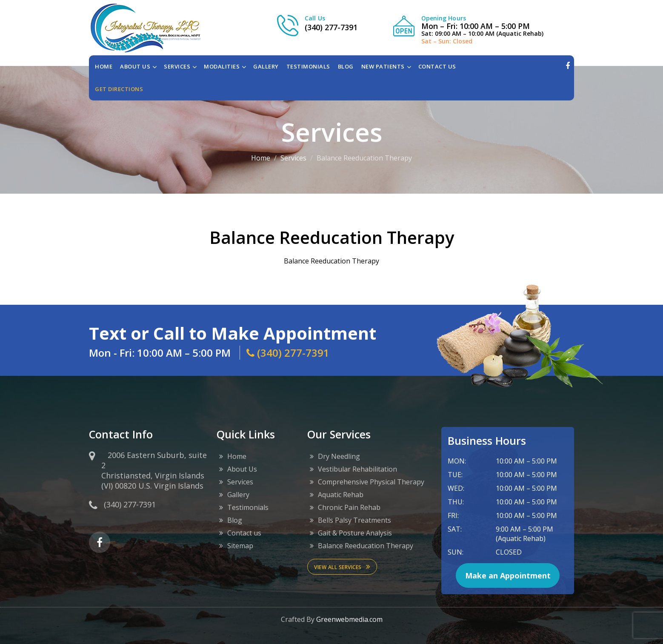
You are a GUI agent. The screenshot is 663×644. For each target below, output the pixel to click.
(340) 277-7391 (331, 27)
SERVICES (177, 66)
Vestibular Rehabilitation (357, 469)
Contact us (244, 533)
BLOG (346, 66)
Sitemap (240, 546)
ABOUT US (135, 66)
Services (293, 158)
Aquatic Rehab (341, 495)
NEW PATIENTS (383, 66)
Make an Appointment (508, 575)
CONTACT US (437, 66)
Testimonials (248, 507)
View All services (342, 567)
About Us (242, 469)
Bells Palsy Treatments (354, 520)
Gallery (238, 495)
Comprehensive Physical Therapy (371, 482)
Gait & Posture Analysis (355, 533)
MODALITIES (222, 66)
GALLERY (266, 66)
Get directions (119, 89)
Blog (235, 520)
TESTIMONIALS (308, 66)
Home (104, 66)
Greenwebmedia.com (349, 619)
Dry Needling (339, 456)
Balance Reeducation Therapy (366, 546)
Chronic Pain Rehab (349, 507)
